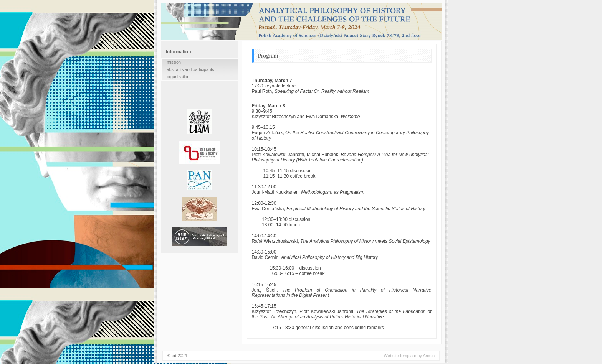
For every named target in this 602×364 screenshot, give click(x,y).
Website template (400, 356)
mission (174, 62)
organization (178, 77)
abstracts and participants (191, 69)
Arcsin (429, 356)
